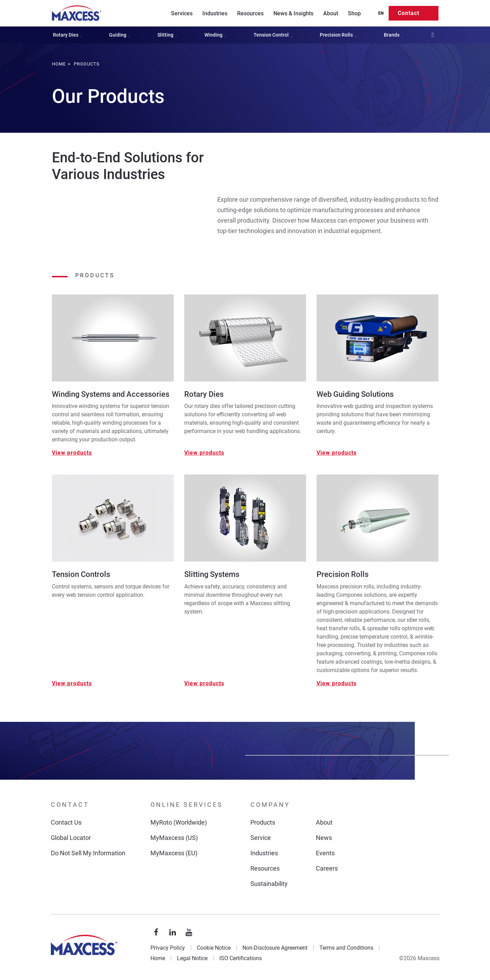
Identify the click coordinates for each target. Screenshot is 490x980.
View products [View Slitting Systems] (204, 683)
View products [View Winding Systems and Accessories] (72, 453)
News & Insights (293, 13)
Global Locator (71, 838)
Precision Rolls (339, 35)
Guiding (121, 35)
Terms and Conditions (346, 948)
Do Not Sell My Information (88, 853)
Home (158, 958)
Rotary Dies (69, 35)
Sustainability (269, 884)
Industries (215, 13)
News (324, 838)
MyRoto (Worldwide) (179, 822)
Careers (327, 868)
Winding (216, 35)
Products (263, 822)
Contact (409, 13)
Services (182, 13)
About (331, 13)
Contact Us (66, 822)
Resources (250, 13)
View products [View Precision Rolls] (337, 683)
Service (261, 838)
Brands (395, 35)
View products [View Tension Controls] (72, 683)
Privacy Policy (168, 948)
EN (381, 13)
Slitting (168, 35)
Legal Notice (192, 958)
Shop (354, 13)
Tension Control (274, 35)
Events (325, 853)
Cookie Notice (214, 948)
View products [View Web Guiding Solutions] (337, 453)
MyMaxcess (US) (174, 838)
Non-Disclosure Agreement (275, 948)
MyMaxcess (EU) (174, 853)
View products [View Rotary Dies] (204, 453)
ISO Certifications (241, 958)
